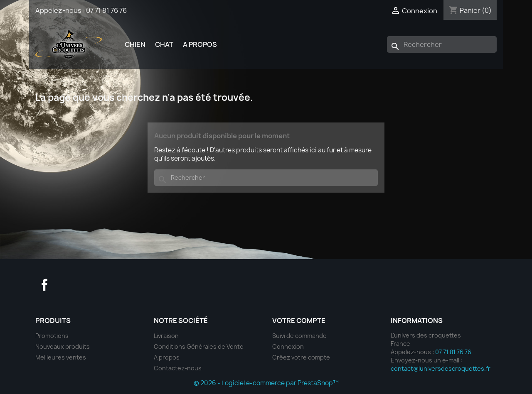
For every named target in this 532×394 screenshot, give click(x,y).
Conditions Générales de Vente (199, 346)
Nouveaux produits (63, 346)
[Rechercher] (442, 44)
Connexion (288, 346)
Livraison (166, 336)
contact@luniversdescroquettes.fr (441, 368)
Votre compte (299, 321)
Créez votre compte (301, 357)
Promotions (52, 336)
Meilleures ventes (61, 357)
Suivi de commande (299, 336)
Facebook (44, 285)
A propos (200, 44)
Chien (135, 44)
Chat (164, 44)
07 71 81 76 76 (106, 10)
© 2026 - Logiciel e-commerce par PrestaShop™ (266, 383)
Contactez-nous (178, 368)
